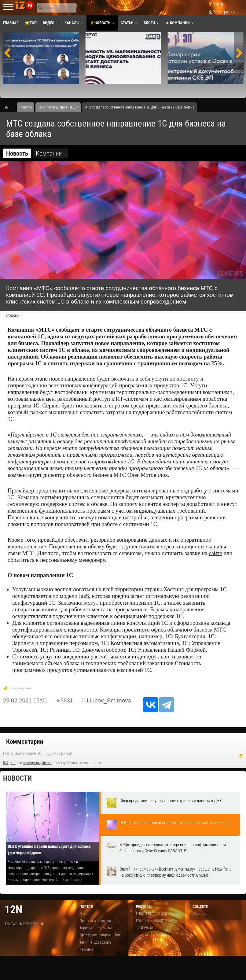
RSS (240, 756)
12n (13, 910)
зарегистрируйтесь (37, 763)
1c (10, 689)
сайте (215, 553)
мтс (15, 689)
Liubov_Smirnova (109, 700)
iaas (21, 689)
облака (29, 689)
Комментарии (25, 742)
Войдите (9, 763)
